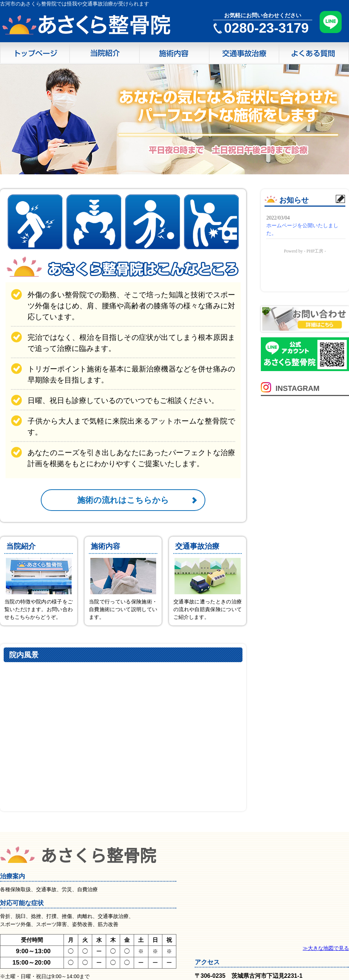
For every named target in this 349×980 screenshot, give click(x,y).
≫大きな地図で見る (326, 948)
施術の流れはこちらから (123, 500)
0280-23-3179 (266, 28)
